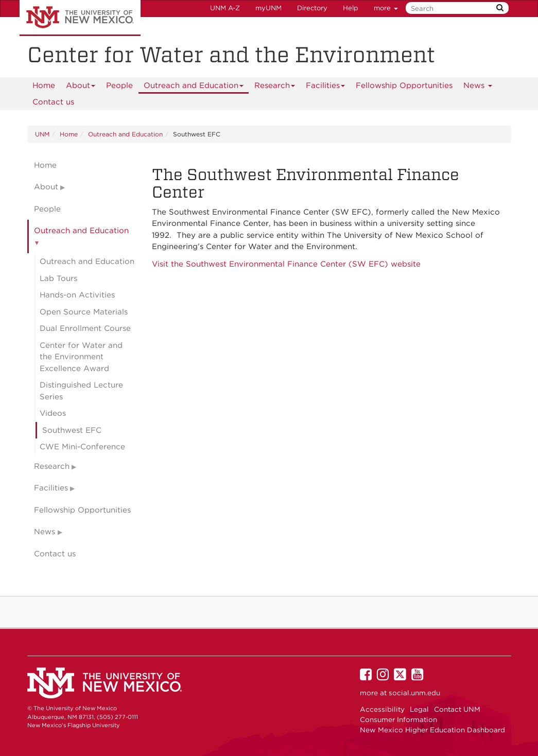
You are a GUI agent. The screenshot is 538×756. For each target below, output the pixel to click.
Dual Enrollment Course (85, 328)
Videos (53, 413)
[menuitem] (44, 85)
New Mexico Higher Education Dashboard (432, 730)
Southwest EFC (72, 430)
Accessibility (382, 709)
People (119, 85)
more (386, 8)
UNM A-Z (225, 8)
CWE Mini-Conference (82, 447)
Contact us (53, 102)
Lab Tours (58, 278)
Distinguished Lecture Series (81, 391)
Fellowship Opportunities (404, 85)
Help (351, 8)
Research (275, 87)
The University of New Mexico (80, 18)
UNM (42, 134)
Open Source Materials (84, 312)
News (478, 87)
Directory (312, 8)
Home (44, 85)
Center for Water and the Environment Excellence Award (81, 357)
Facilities (326, 87)
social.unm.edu (414, 693)
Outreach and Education (194, 87)
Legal (419, 709)
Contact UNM (457, 709)
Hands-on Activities (77, 295)
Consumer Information (398, 719)
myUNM (268, 8)
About (81, 87)
